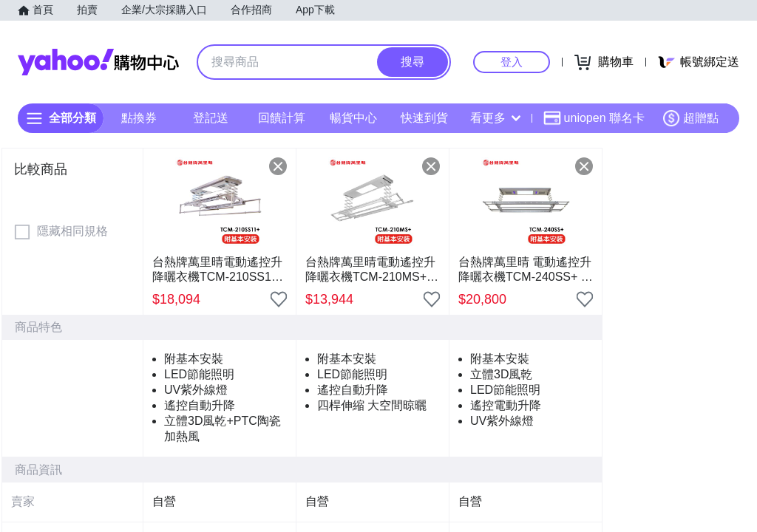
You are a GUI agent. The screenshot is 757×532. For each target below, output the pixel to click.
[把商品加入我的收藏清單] (279, 299)
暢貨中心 (353, 118)
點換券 (139, 118)
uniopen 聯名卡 (594, 118)
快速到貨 (424, 118)
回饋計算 (282, 118)
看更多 (495, 118)
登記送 (211, 118)
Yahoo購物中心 (98, 62)
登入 (512, 62)
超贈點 (690, 118)
